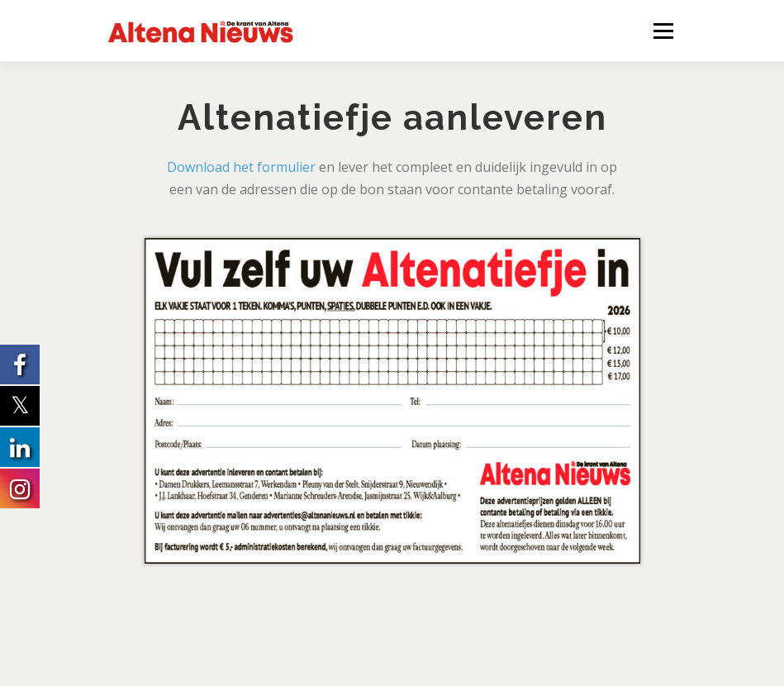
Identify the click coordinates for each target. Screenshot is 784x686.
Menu (663, 31)
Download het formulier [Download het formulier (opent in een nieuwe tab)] (241, 167)
